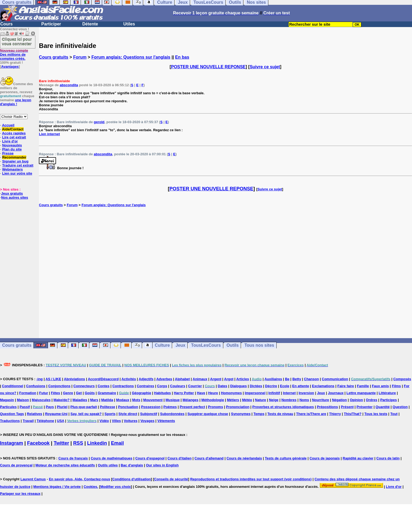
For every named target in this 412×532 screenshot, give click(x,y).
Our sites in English (162, 465)
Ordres (372, 400)
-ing (39, 379)
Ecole (285, 386)
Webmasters (12, 169)
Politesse (107, 407)
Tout (394, 414)
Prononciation (238, 407)
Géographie (142, 393)
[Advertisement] (225, 273)
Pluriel (62, 407)
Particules (8, 407)
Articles (243, 379)
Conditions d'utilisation (132, 479)
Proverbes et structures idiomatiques (283, 407)
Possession (151, 407)
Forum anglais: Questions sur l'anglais (131, 57)
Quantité (383, 407)
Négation (339, 400)
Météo (247, 400)
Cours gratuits (53, 57)
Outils (233, 345)
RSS (78, 443)
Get (79, 393)
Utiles (129, 24)
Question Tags (12, 414)
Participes (388, 400)
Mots (136, 400)
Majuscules (41, 400)
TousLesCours (206, 345)
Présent (347, 407)
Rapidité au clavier (358, 458)
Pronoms (216, 407)
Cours (6, 24)
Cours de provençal (16, 465)
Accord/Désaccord (103, 379)
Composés (402, 379)
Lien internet (49, 134)
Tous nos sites (259, 345)
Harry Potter (184, 393)
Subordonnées (172, 414)
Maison (23, 400)
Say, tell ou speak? (86, 414)
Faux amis (380, 386)
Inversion (306, 393)
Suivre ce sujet (265, 67)
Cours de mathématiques (111, 458)
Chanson (311, 379)
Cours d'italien (180, 458)
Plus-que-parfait (84, 407)
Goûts (90, 393)
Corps (162, 386)
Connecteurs (84, 386)
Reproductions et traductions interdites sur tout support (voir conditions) (251, 479)
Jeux (180, 345)
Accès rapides (14, 133)
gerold (99, 122)
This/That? (353, 414)
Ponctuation (128, 407)
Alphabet (183, 379)
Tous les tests (376, 414)
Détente (90, 24)
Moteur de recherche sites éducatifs (65, 465)
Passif (25, 407)
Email (117, 443)
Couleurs (178, 386)
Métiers (233, 400)
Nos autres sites (14, 197)
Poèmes (170, 407)
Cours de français (73, 458)
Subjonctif (149, 414)
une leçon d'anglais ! (16, 102)
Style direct (128, 414)
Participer (51, 24)
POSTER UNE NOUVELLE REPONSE (208, 67)
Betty (297, 379)
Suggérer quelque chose (208, 414)
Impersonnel (255, 393)
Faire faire (346, 386)
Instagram (12, 443)
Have (201, 393)
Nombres (289, 400)
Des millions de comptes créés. (14, 54)
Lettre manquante (361, 393)
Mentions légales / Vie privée (57, 487)
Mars (94, 400)
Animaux (200, 379)
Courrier (195, 386)
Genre (68, 393)
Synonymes (241, 414)
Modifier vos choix (116, 487)
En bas (182, 57)
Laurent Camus (33, 479)
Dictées (256, 386)
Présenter (365, 407)
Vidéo (104, 421)
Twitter (61, 443)
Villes (116, 421)
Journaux (336, 393)
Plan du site (12, 149)
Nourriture (321, 400)
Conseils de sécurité (171, 479)
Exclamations (323, 386)
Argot (229, 379)
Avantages (10, 67)
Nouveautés (12, 145)
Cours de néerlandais (244, 458)
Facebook (38, 443)
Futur (44, 393)
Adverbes (164, 379)
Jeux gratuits (12, 193)
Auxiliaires (273, 379)
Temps (259, 414)
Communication (335, 379)
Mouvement (153, 400)
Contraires (145, 386)
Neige (274, 400)
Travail (28, 421)
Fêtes (55, 393)
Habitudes (163, 393)
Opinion (356, 400)
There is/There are (311, 414)
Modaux (123, 400)
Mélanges (190, 400)
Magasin (7, 400)
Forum (80, 57)
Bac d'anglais (132, 465)
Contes (103, 386)
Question (400, 407)
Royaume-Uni (56, 414)
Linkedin (97, 443)
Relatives (34, 414)
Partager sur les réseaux (20, 494)
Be (287, 379)
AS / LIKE (53, 379)
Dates (222, 386)
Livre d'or (10, 141)
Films (396, 386)
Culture (162, 345)
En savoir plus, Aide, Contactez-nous (79, 479)
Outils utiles (108, 465)
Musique (172, 400)
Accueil (8, 125)
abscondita (69, 85)
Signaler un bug (15, 161)
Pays (50, 407)
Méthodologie (213, 400)
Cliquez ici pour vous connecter (17, 41)
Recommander (14, 157)
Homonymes (231, 393)
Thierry (335, 414)
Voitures (131, 421)
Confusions (36, 386)
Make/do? (62, 400)
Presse (8, 153)
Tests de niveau (280, 414)
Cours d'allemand (209, 458)
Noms (304, 400)
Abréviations (75, 379)
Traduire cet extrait (18, 165)
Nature (260, 400)
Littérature (387, 393)
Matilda (107, 400)
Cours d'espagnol (150, 458)
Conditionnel (12, 386)
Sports (110, 414)
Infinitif (274, 393)
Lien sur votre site (17, 173)
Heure (213, 393)
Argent (216, 379)
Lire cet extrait (14, 137)
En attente (301, 386)
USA (61, 421)
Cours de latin (388, 458)
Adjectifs (146, 379)
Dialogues (239, 386)
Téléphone (45, 421)
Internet (289, 393)
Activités (129, 379)
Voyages (148, 421)
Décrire (271, 386)
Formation (28, 393)
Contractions (123, 386)
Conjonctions (59, 386)
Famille (363, 386)
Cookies (90, 487)
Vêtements (166, 421)
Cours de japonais (325, 458)
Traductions (10, 421)
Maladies (80, 400)
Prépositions (327, 407)
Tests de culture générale (286, 458)
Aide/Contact (13, 129)
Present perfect (192, 407)
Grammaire (107, 393)
